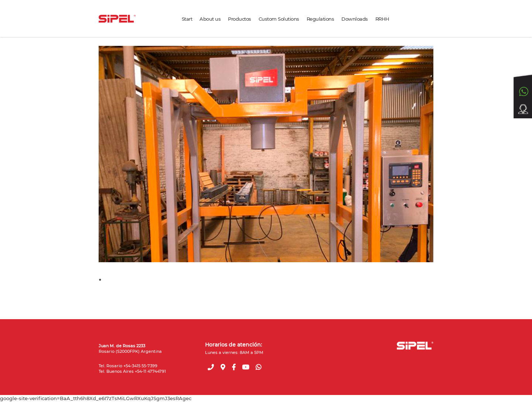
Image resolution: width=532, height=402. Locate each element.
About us (210, 19)
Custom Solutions (279, 19)
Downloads (355, 19)
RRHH (382, 19)
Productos (240, 19)
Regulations (320, 19)
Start (187, 19)
